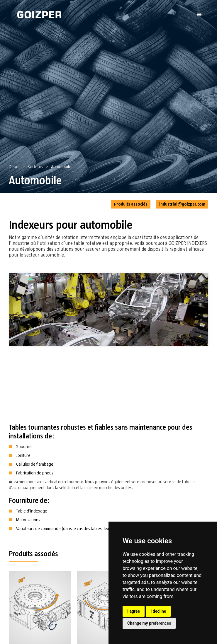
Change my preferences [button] (149, 623)
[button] (199, 15)
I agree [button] (134, 611)
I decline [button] (158, 611)
